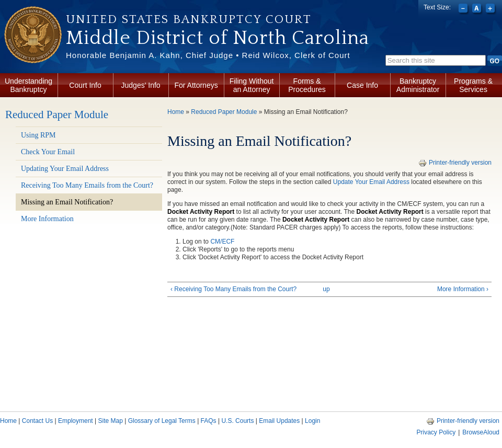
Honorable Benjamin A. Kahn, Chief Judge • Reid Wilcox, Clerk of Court (208, 55)
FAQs (209, 421)
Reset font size (478, 9)
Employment (76, 421)
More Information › (463, 289)
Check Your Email (48, 152)
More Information (47, 219)
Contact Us (37, 421)
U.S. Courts (237, 421)
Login (312, 421)
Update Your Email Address (371, 182)
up (326, 289)
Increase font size (491, 9)
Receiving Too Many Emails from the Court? (87, 185)
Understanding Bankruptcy (28, 85)
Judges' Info (141, 85)
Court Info (85, 85)
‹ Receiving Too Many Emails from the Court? (233, 289)
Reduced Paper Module (57, 114)
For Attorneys (196, 85)
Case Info (362, 85)
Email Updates (279, 421)
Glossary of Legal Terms (162, 421)
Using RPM (38, 135)
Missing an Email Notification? (67, 202)
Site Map (110, 421)
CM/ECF (222, 242)
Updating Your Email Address (65, 169)
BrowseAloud (481, 432)
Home (176, 112)
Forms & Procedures (307, 85)
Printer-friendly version (455, 163)
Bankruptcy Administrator (418, 85)
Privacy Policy (436, 432)
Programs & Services (473, 85)
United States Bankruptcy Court (189, 19)
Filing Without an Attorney (252, 85)
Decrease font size (464, 9)
